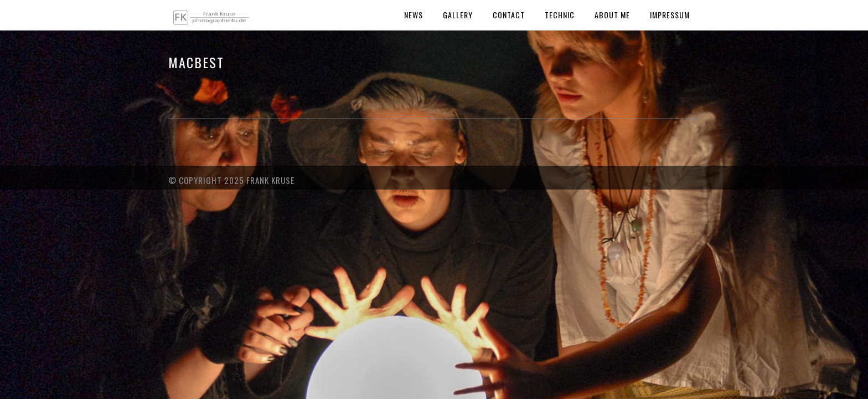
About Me (612, 15)
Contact (509, 15)
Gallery (458, 15)
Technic (560, 15)
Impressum (670, 15)
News (414, 15)
